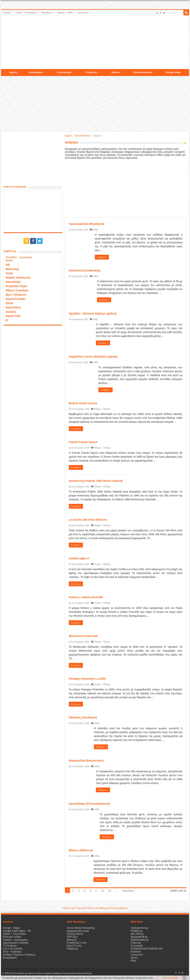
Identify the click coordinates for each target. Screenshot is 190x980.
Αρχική (68, 136)
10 (102, 891)
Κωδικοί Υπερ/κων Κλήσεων (19, 955)
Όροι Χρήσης (45, 973)
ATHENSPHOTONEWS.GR (147, 949)
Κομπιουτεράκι (15, 299)
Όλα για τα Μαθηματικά (99, 908)
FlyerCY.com (74, 946)
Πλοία (9, 303)
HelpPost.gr (68, 908)
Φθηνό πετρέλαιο (17, 290)
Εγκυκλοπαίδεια (82, 136)
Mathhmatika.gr (140, 940)
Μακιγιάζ (72, 940)
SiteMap (56, 973)
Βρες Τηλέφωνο (16, 295)
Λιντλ (9, 260)
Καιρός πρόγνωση (18, 277)
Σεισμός (11, 312)
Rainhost (136, 952)
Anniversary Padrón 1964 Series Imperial (96, 481)
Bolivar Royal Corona (83, 403)
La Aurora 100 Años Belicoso (88, 520)
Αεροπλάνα (13, 307)
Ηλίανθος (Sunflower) (83, 717)
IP (7, 320)
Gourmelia (137, 946)
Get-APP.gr (137, 934)
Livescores (137, 955)
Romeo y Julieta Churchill (86, 597)
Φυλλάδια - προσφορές (19, 257)
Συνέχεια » (102, 257)
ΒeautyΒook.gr (120, 908)
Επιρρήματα (10, 958)
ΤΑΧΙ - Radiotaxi (12, 952)
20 (110, 891)
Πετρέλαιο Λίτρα (16, 286)
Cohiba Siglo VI (79, 558)
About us (32, 973)
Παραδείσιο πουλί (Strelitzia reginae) (93, 357)
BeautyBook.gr (139, 937)
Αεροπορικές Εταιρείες (16, 943)
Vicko (9, 273)
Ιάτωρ (134, 958)
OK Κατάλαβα (171, 978)
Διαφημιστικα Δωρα (78, 931)
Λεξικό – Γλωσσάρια (26, 13)
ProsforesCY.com (77, 943)
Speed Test (13, 316)
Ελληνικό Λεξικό (12, 937)
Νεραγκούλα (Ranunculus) (86, 760)
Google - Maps (11, 928)
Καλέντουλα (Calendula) (85, 270)
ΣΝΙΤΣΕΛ (72, 937)
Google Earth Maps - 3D (17, 931)
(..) (157, 978)
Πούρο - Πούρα (102, 409)
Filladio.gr (72, 949)
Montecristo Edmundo (83, 636)
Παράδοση (46, 13)
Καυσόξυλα (13, 282)
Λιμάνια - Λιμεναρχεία (15, 940)
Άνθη (95, 230)
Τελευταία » (128, 891)
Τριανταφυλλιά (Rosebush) (87, 224)
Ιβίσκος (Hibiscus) (81, 850)
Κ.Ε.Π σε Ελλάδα (13, 949)
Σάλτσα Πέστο (75, 934)
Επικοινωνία (68, 973)
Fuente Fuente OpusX (83, 442)
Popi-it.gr (81, 908)
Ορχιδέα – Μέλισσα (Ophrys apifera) (93, 313)
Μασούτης (12, 269)
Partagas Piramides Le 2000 (87, 679)
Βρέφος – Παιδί (65, 13)
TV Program (10, 946)
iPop (133, 961)
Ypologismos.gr (139, 928)
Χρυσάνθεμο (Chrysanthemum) (89, 804)
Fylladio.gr (137, 931)
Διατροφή (83, 13)
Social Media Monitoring (81, 928)
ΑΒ (8, 265)
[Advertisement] (95, 43)
